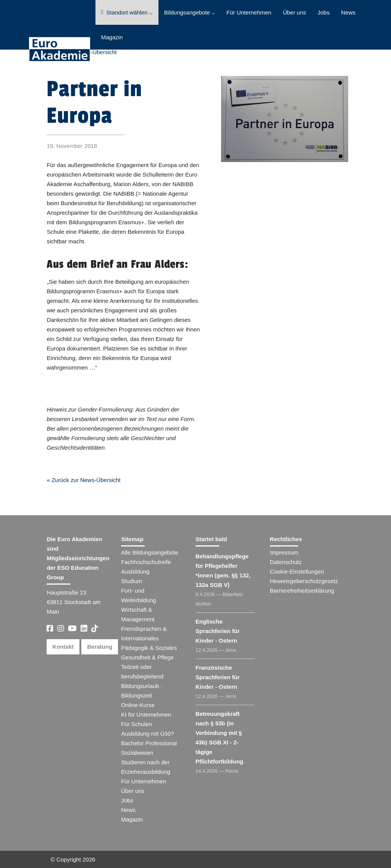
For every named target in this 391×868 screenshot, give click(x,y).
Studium (132, 581)
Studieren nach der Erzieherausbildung (145, 767)
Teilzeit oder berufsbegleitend (142, 672)
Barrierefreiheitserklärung (302, 591)
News (348, 12)
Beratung (100, 647)
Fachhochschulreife (146, 562)
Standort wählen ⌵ (127, 12)
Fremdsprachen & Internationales (144, 633)
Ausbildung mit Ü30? (147, 734)
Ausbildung (135, 571)
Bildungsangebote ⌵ (190, 12)
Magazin (112, 37)
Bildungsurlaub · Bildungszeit (142, 691)
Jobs (324, 12)
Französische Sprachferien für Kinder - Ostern (218, 677)
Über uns (295, 12)
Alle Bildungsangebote (149, 552)
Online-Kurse (138, 705)
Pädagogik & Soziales (149, 648)
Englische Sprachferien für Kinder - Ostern (218, 631)
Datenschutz (286, 562)
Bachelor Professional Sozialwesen (149, 748)
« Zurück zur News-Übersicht (83, 480)
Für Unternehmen (249, 12)
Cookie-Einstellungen (297, 571)
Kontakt (63, 647)
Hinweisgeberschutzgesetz (304, 581)
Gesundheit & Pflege (147, 657)
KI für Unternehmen (146, 714)
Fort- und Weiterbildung (138, 595)
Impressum (284, 552)
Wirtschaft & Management (138, 614)
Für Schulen (137, 724)
